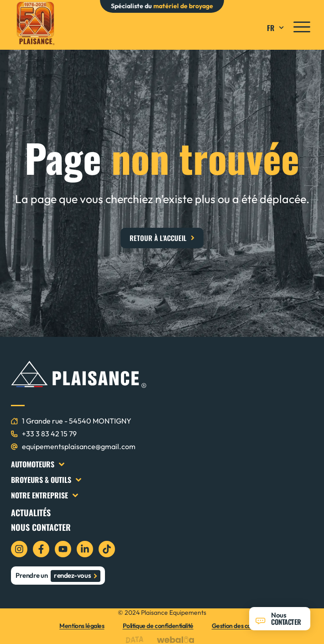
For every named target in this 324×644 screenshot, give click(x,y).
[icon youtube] (63, 549)
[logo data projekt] (137, 640)
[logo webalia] (178, 640)
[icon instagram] (19, 549)
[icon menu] (302, 27)
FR (277, 28)
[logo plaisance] (35, 24)
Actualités (31, 513)
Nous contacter (41, 527)
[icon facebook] (41, 549)
